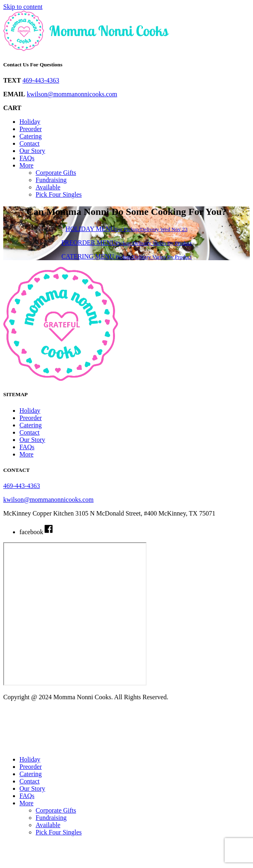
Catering (31, 136)
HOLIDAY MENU (126, 229)
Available (48, 187)
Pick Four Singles (59, 194)
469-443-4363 (41, 80)
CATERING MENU (127, 256)
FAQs (27, 158)
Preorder (31, 129)
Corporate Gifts (56, 173)
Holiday (30, 122)
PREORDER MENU (126, 243)
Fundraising (51, 180)
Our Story (32, 151)
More (27, 165)
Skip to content (23, 7)
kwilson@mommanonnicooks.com (72, 94)
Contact (30, 143)
